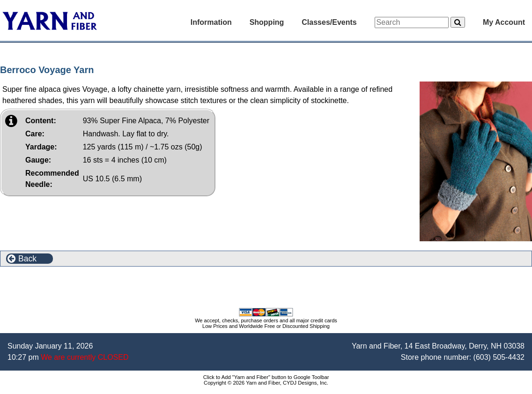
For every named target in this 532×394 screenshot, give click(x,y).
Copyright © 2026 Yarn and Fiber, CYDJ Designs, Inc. (266, 383)
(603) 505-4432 (499, 357)
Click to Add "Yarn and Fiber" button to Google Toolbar (266, 377)
